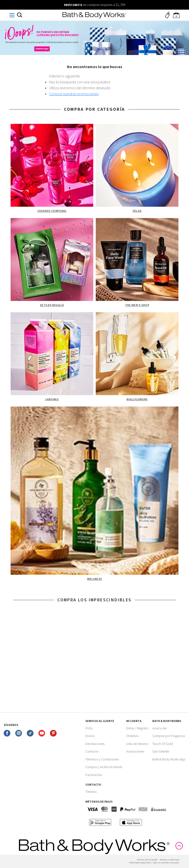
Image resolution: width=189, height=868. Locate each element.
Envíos (90, 736)
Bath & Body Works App (169, 759)
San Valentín (161, 752)
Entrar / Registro (137, 728)
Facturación (94, 775)
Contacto (92, 752)
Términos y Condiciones (102, 759)
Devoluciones (95, 744)
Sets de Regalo (52, 305)
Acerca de (159, 728)
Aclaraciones (135, 752)
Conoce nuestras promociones (74, 94)
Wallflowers (137, 399)
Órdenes (132, 736)
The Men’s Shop (137, 305)
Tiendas (91, 792)
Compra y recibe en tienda (104, 767)
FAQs (89, 728)
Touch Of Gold (163, 744)
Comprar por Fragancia (169, 736)
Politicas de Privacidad (147, 860)
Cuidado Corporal (52, 211)
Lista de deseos (137, 744)
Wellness (94, 579)
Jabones (52, 399)
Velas (137, 211)
